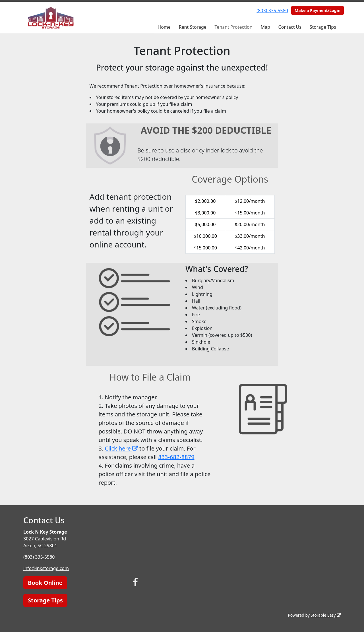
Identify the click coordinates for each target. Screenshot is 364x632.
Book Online (45, 583)
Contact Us (290, 27)
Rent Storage (193, 27)
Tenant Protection (234, 27)
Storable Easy (326, 615)
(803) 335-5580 (272, 11)
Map (265, 27)
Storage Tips (323, 27)
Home (164, 27)
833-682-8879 (176, 457)
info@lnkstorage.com (46, 568)
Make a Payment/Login (318, 10)
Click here (121, 448)
